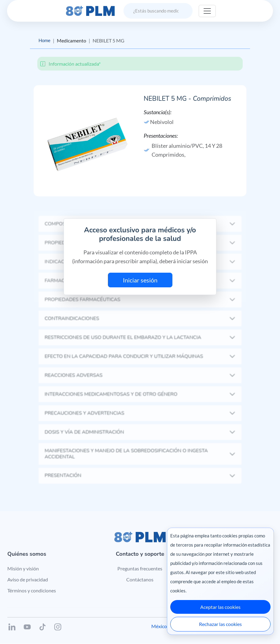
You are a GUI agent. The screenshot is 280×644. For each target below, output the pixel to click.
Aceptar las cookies (220, 607)
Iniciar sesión (140, 280)
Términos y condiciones (32, 590)
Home (45, 40)
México (159, 626)
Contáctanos (140, 580)
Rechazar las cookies (220, 624)
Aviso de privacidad (28, 580)
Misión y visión (23, 569)
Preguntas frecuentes (140, 569)
